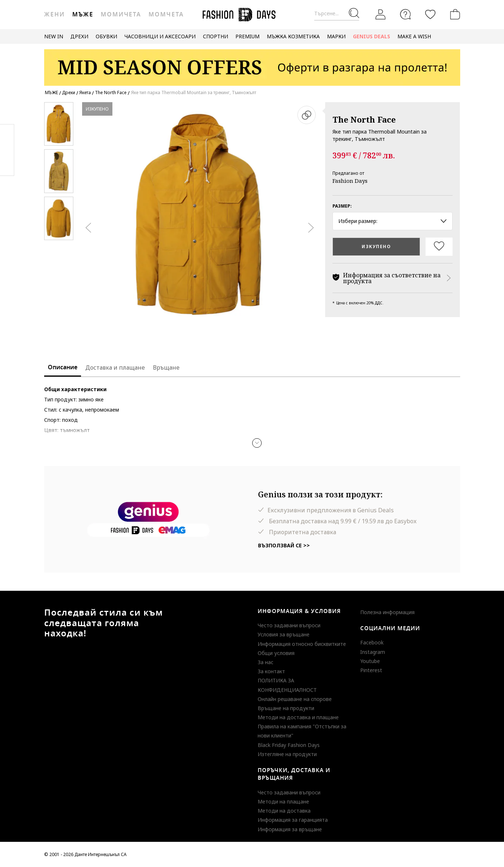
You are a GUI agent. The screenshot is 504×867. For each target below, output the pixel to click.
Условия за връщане (284, 634)
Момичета (121, 15)
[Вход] (381, 15)
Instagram (373, 652)
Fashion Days (350, 181)
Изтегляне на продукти (287, 754)
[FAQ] (405, 14)
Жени (55, 15)
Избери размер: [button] (393, 221)
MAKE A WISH (414, 36)
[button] (257, 443)
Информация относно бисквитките (302, 644)
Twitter (7, 165)
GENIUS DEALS (372, 36)
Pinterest (371, 670)
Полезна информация (387, 612)
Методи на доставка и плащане (298, 717)
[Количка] (454, 14)
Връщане (166, 367)
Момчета (166, 15)
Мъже (83, 15)
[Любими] (430, 14)
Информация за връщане (290, 829)
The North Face (364, 119)
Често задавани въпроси (289, 625)
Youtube (370, 661)
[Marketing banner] (252, 64)
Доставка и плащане (115, 367)
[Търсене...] (337, 14)
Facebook (372, 642)
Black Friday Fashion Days (289, 745)
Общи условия (276, 653)
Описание (63, 367)
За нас (266, 662)
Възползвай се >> (284, 545)
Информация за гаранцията (293, 820)
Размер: (342, 206)
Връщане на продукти (286, 708)
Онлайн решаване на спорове (295, 699)
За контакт (271, 671)
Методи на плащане (283, 802)
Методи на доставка (284, 811)
